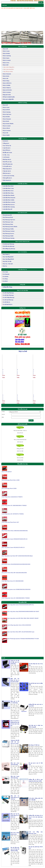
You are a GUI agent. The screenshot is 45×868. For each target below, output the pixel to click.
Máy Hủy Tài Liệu (7, 261)
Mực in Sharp (6, 81)
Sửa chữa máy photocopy (9, 246)
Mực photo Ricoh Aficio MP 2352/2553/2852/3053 (14, 573)
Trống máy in (6, 143)
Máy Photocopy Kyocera (8, 234)
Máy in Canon (6, 107)
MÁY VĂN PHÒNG (22, 252)
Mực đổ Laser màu (7, 162)
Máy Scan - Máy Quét (8, 264)
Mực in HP (5, 49)
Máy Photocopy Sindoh (8, 236)
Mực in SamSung (7, 56)
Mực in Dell (6, 65)
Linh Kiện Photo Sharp (8, 193)
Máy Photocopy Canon (8, 222)
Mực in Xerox (6, 63)
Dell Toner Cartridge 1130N (34, 372)
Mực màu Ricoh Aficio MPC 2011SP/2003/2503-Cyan (21, 633)
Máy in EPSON (6, 110)
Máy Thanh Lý (6, 254)
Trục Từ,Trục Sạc (7, 146)
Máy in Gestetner (7, 131)
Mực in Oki (6, 78)
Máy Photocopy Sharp (8, 224)
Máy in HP (5, 105)
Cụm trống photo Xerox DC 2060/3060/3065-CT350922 (16, 598)
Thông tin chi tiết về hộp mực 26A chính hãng (15, 662)
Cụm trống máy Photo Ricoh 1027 (10, 522)
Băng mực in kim (7, 95)
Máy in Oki (6, 133)
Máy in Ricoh (6, 121)
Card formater (6, 157)
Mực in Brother (6, 53)
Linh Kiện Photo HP (8, 209)
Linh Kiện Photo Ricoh (8, 186)
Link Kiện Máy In (23, 139)
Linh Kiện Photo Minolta (9, 195)
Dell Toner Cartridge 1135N (34, 397)
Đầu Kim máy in (7, 173)
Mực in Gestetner (7, 92)
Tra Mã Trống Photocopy (9, 297)
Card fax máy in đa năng (9, 176)
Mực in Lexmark (7, 60)
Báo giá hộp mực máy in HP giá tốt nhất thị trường (15, 849)
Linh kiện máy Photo (22, 184)
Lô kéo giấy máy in (7, 166)
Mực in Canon (6, 51)
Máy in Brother (6, 117)
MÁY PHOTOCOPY (22, 213)
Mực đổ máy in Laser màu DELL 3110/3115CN (18, 397)
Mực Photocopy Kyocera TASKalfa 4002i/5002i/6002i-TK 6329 (23, 639)
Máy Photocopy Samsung (9, 238)
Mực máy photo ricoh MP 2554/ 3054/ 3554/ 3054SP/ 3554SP (23, 619)
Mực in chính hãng (22, 46)
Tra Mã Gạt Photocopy (8, 300)
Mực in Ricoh (6, 76)
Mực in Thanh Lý (7, 88)
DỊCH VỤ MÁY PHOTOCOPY (22, 242)
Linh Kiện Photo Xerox (8, 191)
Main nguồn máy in (7, 178)
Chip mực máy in (7, 171)
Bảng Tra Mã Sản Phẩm (23, 290)
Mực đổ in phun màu (8, 164)
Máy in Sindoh (6, 135)
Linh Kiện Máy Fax (23, 269)
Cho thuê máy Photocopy (9, 244)
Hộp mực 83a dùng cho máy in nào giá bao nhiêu (15, 680)
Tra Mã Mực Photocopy (8, 295)
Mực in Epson (6, 58)
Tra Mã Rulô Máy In (8, 304)
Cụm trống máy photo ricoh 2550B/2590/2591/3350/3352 (16, 589)
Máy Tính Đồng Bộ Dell (8, 259)
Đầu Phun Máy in (7, 159)
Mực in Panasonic (7, 74)
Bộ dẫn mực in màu (7, 153)
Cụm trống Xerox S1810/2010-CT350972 (12, 497)
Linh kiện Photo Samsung (9, 207)
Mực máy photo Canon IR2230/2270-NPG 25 (13, 547)
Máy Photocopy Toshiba (8, 229)
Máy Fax (5, 266)
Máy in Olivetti (6, 128)
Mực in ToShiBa (7, 85)
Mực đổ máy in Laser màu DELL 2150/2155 (18, 372)
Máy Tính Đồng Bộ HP (8, 257)
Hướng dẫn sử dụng (8, 287)
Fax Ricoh (5, 281)
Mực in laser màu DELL (9, 69)
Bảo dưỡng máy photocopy (9, 249)
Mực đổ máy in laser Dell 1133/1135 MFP (3, 372)
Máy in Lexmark (7, 126)
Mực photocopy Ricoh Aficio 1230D (11, 480)
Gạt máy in (5, 141)
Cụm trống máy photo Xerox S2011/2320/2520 (19, 626)
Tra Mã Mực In (6, 302)
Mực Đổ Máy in (7, 150)
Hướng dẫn (22, 285)
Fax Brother (6, 277)
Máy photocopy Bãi (7, 215)
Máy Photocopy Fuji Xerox (9, 220)
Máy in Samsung (7, 112)
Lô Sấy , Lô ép (6, 155)
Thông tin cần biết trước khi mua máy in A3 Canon (15, 742)
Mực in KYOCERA (7, 90)
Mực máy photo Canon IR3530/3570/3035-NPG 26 (15, 539)
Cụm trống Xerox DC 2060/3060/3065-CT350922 (14, 505)
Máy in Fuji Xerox (7, 114)
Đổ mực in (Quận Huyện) (9, 97)
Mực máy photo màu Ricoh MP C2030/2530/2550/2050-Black (17, 556)
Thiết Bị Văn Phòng (23, 103)
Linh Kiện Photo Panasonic (9, 198)
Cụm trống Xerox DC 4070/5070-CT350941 (13, 514)
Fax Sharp (5, 279)
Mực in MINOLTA (7, 83)
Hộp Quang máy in (7, 169)
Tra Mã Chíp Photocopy (8, 293)
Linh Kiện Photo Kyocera (9, 205)
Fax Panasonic (6, 274)
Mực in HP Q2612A (7, 472)
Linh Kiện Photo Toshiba (9, 200)
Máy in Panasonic (7, 119)
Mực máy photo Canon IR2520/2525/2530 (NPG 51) (21, 606)
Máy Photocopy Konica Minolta (10, 227)
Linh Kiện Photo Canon (8, 188)
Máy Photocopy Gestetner (9, 231)
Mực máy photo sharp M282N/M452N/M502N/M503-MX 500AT (23, 612)
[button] (4, 37)
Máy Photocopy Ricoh (8, 217)
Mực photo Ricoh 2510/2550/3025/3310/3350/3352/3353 (16, 564)
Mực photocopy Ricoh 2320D (9, 488)
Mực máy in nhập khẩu (8, 99)
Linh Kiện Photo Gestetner (9, 202)
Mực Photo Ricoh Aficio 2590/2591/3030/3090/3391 (15, 531)
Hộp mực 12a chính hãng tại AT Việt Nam (15, 797)
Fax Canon (5, 272)
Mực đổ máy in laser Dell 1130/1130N (3, 397)
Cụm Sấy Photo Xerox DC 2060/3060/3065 (13, 581)
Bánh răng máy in (7, 180)
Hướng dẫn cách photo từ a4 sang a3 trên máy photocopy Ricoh (36, 817)
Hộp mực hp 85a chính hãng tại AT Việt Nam (15, 815)
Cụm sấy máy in (7, 148)
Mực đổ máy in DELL (8, 72)
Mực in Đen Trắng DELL (9, 67)
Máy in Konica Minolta (8, 124)
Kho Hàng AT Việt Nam (34, 745)
